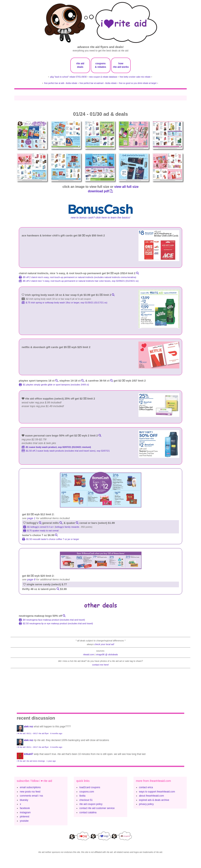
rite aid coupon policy (91, 804)
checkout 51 (86, 800)
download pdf (100, 191)
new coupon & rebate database (103, 77)
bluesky (24, 800)
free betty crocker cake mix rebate (135, 77)
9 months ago (56, 747)
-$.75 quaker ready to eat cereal (41, 531)
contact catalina (88, 812)
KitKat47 (29, 754)
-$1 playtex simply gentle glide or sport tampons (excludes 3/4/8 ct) (54, 385)
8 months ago (56, 733)
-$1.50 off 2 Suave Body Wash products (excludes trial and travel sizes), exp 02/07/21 (66, 451)
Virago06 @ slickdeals (107, 654)
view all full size (126, 187)
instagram (25, 812)
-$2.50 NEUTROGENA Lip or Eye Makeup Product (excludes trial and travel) (56, 623)
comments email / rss (31, 796)
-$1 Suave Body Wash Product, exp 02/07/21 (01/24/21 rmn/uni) (56, 447)
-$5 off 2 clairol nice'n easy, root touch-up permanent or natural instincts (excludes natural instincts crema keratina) (77, 277)
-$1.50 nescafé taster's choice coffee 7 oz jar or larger (51, 539)
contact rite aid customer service (97, 808)
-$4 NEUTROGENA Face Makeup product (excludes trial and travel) (52, 620)
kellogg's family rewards (67, 527)
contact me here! (101, 665)
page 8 (31, 579)
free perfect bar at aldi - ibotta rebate (61, 83)
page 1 (31, 518)
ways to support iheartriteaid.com (157, 792)
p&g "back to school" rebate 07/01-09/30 (68, 77)
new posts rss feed (30, 792)
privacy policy (146, 804)
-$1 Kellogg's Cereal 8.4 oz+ (39, 527)
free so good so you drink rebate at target (138, 83)
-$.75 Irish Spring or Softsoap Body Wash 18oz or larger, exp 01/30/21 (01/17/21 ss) (65, 303)
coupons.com (87, 792)
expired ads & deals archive (154, 800)
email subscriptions (30, 787)
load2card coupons (90, 787)
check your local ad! (104, 644)
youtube (24, 821)
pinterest (25, 817)
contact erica (146, 787)
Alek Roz (29, 727)
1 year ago (51, 761)
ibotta (82, 796)
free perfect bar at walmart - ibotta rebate (98, 83)
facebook (25, 808)
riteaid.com (89, 654)
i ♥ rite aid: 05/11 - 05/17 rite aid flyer (33, 733)
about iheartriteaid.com (152, 796)
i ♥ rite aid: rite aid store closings (31, 761)
